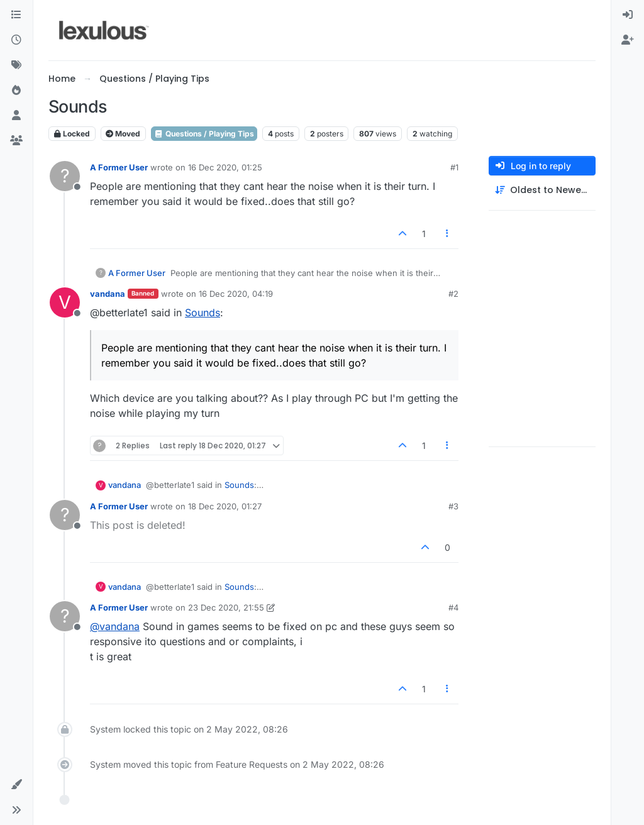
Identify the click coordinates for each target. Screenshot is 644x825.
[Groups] (16, 141)
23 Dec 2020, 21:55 (226, 607)
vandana (108, 294)
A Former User (119, 167)
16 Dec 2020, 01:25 (225, 167)
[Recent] (16, 40)
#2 (453, 294)
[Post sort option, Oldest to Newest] (542, 190)
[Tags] (16, 65)
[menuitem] (628, 15)
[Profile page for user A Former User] (65, 176)
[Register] (628, 40)
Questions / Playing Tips (204, 134)
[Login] (628, 15)
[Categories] (16, 15)
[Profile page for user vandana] (65, 302)
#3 (453, 506)
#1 (454, 167)
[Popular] (16, 91)
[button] (16, 785)
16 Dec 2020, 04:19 (236, 294)
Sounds (203, 313)
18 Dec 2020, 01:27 (225, 506)
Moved (123, 134)
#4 (453, 607)
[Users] (16, 116)
